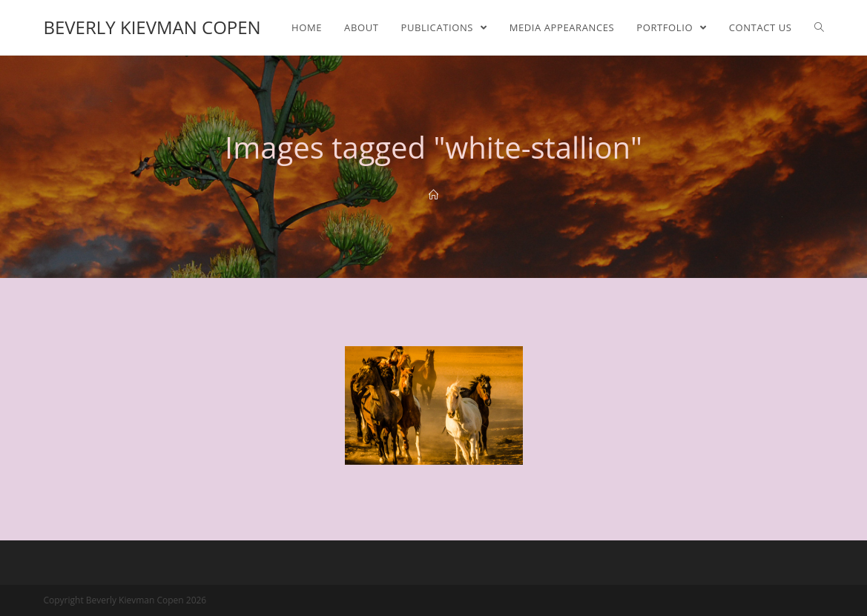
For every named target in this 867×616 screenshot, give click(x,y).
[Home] (433, 195)
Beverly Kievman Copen (152, 27)
